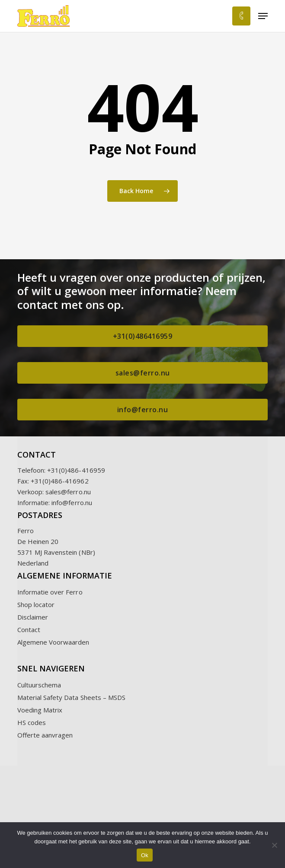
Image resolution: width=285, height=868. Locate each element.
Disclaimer (33, 617)
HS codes (32, 722)
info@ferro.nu (72, 502)
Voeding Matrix (40, 710)
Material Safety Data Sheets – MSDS (72, 697)
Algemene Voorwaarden (53, 642)
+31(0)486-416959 (76, 470)
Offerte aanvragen (45, 735)
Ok (145, 855)
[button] (263, 16)
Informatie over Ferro (50, 592)
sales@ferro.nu (68, 492)
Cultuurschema (39, 685)
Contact (29, 630)
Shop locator (36, 604)
